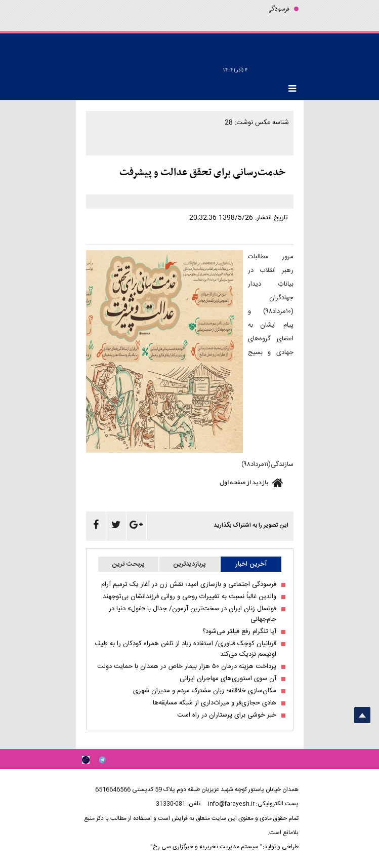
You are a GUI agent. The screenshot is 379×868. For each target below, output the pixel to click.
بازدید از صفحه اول (244, 482)
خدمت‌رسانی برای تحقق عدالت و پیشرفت (202, 173)
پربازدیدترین (189, 564)
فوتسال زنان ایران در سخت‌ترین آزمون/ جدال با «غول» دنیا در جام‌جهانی (193, 614)
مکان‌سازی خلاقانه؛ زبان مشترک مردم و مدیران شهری (205, 691)
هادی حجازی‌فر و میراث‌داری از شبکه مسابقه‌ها (215, 703)
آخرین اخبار (251, 564)
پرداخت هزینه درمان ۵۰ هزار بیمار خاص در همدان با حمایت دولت (187, 667)
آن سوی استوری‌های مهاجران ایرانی (228, 679)
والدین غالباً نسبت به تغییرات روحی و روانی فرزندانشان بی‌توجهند (189, 597)
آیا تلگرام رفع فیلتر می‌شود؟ (239, 632)
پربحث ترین (128, 564)
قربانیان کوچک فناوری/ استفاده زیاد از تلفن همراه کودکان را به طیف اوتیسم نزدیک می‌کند (185, 649)
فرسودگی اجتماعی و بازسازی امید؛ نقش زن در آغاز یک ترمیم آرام (189, 585)
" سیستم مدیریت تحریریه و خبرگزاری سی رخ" (206, 847)
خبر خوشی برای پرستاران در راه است (227, 715)
